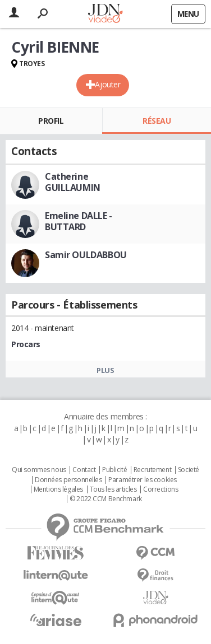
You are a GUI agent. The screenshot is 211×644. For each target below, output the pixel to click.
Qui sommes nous (39, 470)
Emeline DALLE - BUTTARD (79, 221)
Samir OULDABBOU (86, 255)
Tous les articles (113, 489)
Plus (105, 370)
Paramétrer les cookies (143, 480)
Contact (84, 470)
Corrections (160, 489)
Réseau (157, 121)
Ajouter (107, 84)
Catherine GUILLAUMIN (73, 182)
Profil (51, 121)
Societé (189, 470)
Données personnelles (68, 480)
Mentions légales (58, 489)
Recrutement (152, 470)
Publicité (114, 470)
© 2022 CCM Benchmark (106, 499)
